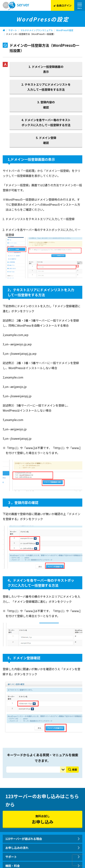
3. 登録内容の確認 (46, 105)
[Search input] (34, 770)
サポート (13, 30)
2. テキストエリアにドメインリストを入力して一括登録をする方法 (46, 87)
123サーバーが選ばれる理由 (24, 839)
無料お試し (42, 819)
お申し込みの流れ (17, 848)
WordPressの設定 (65, 30)
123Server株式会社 (16, 6)
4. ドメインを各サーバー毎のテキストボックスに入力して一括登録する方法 (46, 122)
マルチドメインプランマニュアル (37, 30)
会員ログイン (63, 5)
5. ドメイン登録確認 (46, 140)
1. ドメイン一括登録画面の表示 (46, 69)
